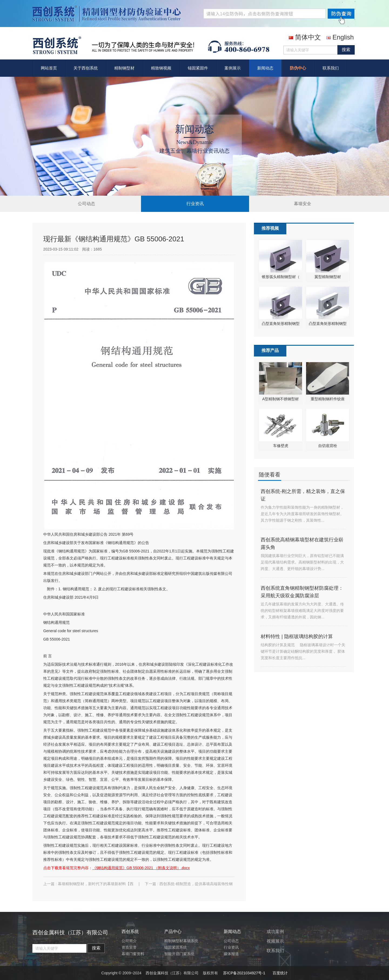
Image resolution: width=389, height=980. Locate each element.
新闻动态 (265, 68)
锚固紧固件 (198, 68)
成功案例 (275, 931)
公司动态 (86, 204)
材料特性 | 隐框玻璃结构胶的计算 (297, 636)
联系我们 (331, 68)
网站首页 (49, 68)
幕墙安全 (303, 204)
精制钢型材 (124, 68)
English (340, 37)
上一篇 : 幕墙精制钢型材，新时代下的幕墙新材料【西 (89, 884)
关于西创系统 (86, 68)
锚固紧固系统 (176, 947)
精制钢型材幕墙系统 (181, 941)
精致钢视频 (161, 68)
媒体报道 (231, 954)
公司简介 (129, 941)
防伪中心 (298, 68)
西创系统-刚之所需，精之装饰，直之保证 (303, 495)
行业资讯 (195, 204)
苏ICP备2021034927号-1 (244, 973)
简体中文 (305, 37)
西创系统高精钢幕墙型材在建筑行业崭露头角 (302, 544)
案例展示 (233, 68)
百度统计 (280, 973)
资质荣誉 (129, 947)
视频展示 (275, 941)
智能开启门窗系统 (179, 954)
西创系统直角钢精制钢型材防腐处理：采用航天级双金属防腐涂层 (302, 592)
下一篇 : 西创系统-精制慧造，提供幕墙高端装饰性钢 (189, 884)
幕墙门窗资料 (133, 954)
